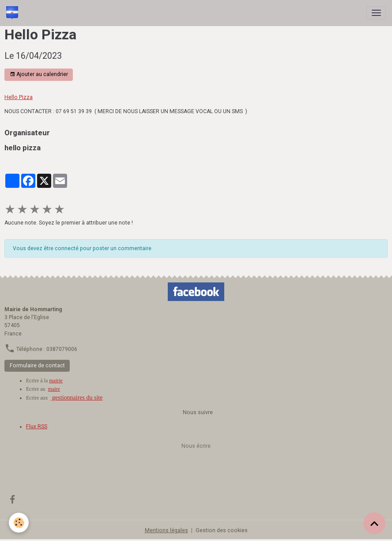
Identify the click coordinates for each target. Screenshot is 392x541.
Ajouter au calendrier (39, 74)
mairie (56, 381)
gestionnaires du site (77, 398)
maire (54, 389)
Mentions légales (166, 530)
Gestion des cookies (222, 530)
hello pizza (23, 148)
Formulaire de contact (37, 366)
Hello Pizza (19, 97)
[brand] (14, 13)
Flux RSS (37, 427)
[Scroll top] (374, 523)
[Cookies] (19, 523)
